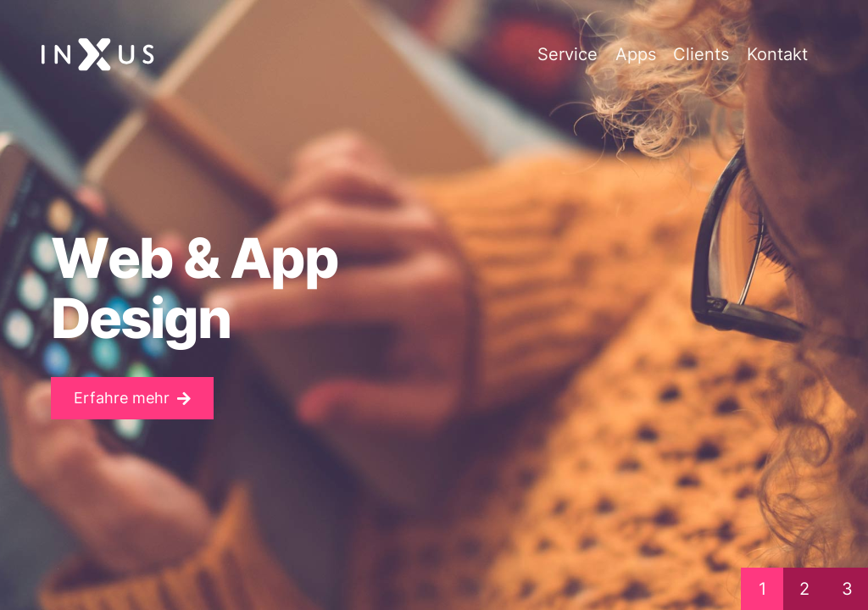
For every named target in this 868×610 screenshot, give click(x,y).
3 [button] (847, 589)
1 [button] (762, 589)
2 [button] (804, 589)
